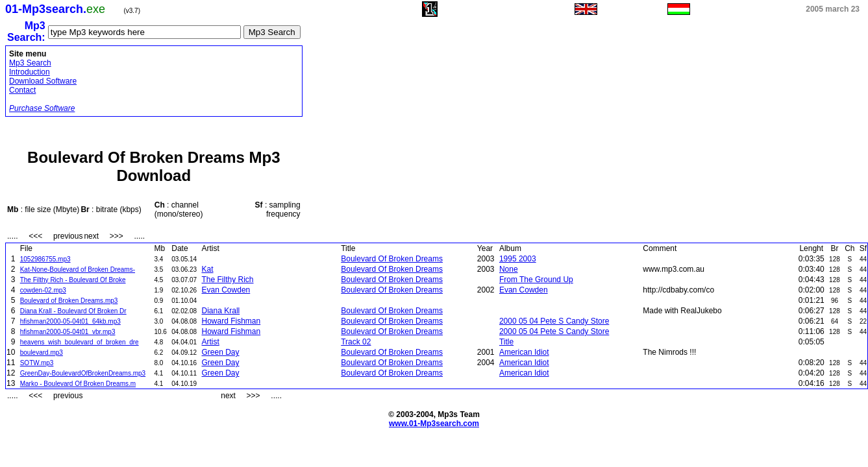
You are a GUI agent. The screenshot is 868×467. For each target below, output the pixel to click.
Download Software (43, 81)
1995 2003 (518, 259)
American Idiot (524, 352)
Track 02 (356, 342)
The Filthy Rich (228, 280)
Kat (208, 269)
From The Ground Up (536, 280)
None (509, 269)
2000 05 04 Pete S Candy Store (554, 321)
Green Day (221, 352)
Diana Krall (221, 311)
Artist (211, 342)
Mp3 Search (30, 63)
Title (506, 342)
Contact (22, 90)
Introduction (30, 72)
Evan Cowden (226, 290)
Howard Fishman (231, 321)
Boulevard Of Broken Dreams (392, 259)
